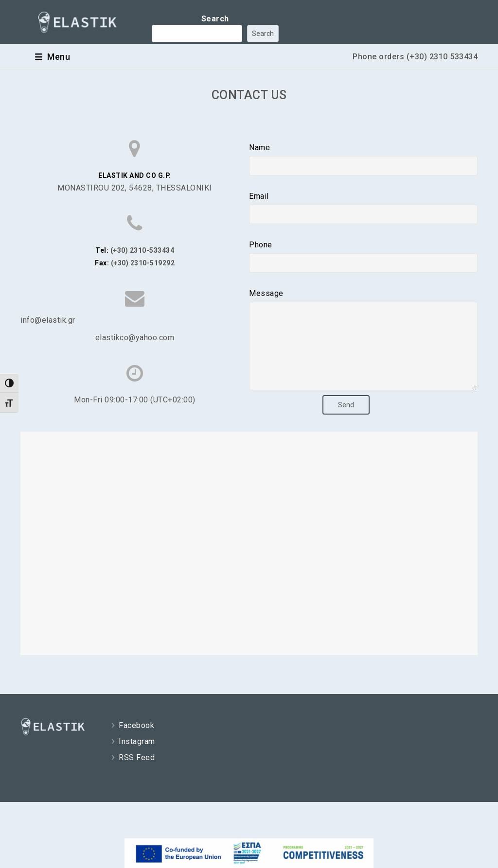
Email (259, 196)
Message (266, 293)
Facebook (136, 740)
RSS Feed (136, 772)
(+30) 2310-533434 (142, 250)
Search (215, 19)
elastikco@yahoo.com (135, 338)
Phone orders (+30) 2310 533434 (415, 57)
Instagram (136, 756)
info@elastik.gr (48, 320)
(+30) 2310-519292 (143, 263)
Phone (261, 245)
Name (259, 148)
